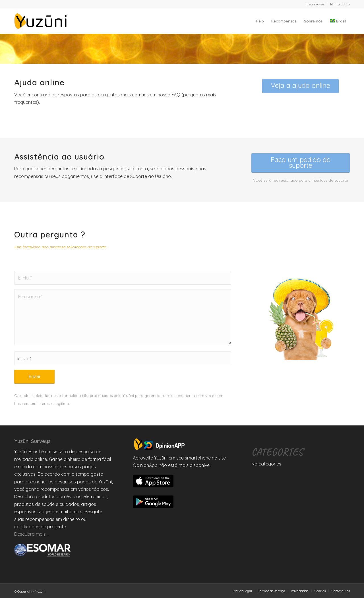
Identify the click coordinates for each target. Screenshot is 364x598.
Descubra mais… (31, 534)
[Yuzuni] (42, 21)
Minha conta (340, 4)
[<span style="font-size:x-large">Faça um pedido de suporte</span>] (301, 163)
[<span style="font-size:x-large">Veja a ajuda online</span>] (300, 86)
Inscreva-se (315, 4)
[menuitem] (315, 4)
